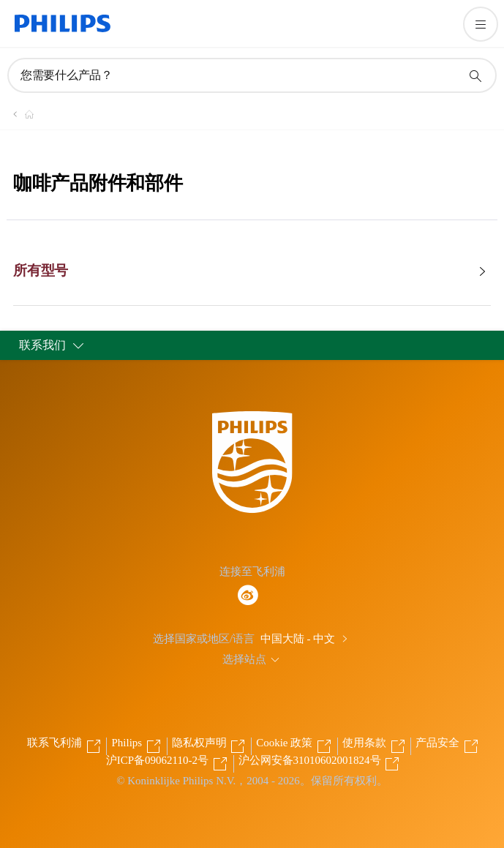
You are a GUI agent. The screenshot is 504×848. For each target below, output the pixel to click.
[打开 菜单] (481, 24)
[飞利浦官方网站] (20, 114)
